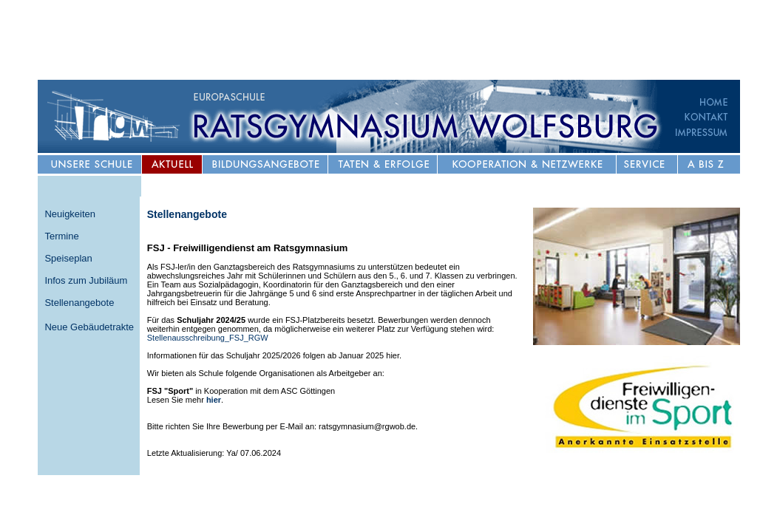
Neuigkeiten (70, 214)
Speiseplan (68, 258)
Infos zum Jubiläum (86, 280)
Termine (61, 236)
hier (214, 400)
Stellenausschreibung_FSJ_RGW (208, 338)
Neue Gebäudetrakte (89, 327)
